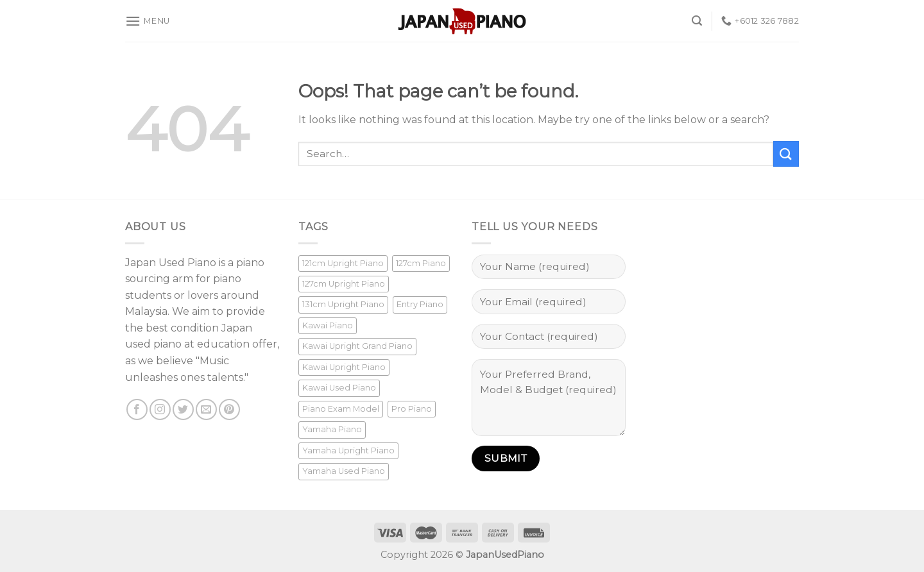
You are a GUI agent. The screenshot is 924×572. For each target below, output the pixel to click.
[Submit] (786, 154)
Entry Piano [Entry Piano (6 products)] (420, 304)
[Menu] (148, 21)
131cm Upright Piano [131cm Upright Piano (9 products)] (343, 304)
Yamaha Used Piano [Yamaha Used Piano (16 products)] (344, 471)
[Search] (697, 21)
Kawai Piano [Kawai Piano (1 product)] (328, 325)
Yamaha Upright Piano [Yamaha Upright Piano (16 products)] (348, 450)
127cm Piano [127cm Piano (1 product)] (421, 263)
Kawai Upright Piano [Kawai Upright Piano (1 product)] (344, 367)
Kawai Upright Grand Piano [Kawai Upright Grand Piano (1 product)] (357, 346)
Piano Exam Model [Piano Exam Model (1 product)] (341, 409)
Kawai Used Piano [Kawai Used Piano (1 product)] (339, 388)
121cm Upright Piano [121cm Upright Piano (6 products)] (343, 263)
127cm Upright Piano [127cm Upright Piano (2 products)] (344, 284)
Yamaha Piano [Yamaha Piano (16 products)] (332, 429)
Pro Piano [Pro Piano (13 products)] (412, 409)
